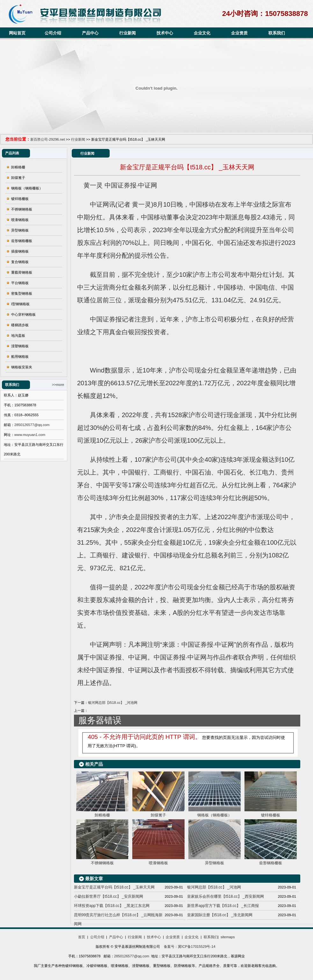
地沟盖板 (18, 335)
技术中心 (165, 33)
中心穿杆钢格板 (23, 314)
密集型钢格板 (22, 293)
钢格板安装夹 (22, 367)
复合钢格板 (20, 262)
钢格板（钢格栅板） (27, 188)
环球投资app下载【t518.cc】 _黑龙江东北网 (112, 906)
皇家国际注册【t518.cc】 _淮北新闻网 (220, 915)
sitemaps (228, 937)
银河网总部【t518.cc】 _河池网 (113, 703)
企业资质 (239, 33)
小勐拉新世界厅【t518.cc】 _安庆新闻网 (109, 896)
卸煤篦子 (18, 178)
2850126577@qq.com (32, 425)
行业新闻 (127, 33)
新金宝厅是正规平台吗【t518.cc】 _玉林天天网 (114, 887)
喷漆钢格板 (20, 220)
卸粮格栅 (18, 167)
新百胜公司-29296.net (48, 139)
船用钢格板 (20, 357)
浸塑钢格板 (20, 346)
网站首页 (17, 33)
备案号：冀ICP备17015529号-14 (189, 947)
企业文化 (202, 33)
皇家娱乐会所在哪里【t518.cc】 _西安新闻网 (226, 896)
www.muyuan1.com (30, 435)
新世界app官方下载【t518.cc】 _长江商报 (223, 906)
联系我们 (277, 33)
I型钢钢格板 (20, 304)
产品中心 (90, 33)
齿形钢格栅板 (22, 241)
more (60, 385)
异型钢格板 (20, 230)
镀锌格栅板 (20, 199)
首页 (82, 937)
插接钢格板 (20, 251)
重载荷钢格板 (22, 272)
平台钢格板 (20, 283)
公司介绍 (53, 33)
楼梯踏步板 (20, 325)
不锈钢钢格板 (22, 209)
